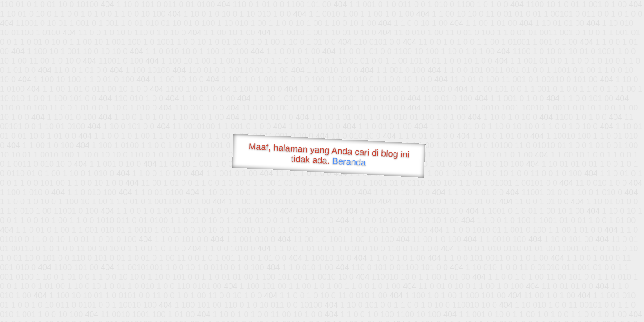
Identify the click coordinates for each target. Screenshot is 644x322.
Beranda (349, 161)
